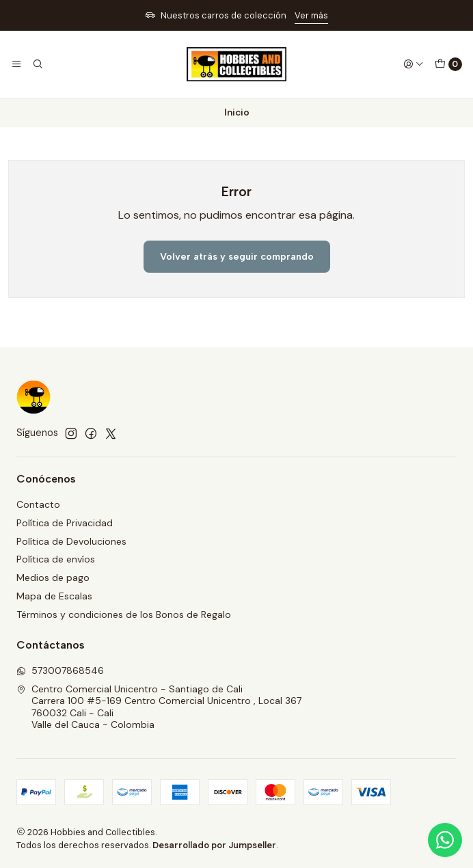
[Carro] (448, 64)
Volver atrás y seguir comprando (237, 256)
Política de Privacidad (65, 523)
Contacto (38, 504)
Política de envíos (56, 559)
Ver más (311, 15)
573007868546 (60, 670)
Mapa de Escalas (54, 596)
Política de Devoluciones (71, 541)
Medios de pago (53, 578)
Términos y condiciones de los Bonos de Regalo (124, 614)
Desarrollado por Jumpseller (214, 845)
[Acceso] (414, 64)
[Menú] (16, 64)
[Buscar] (37, 64)
